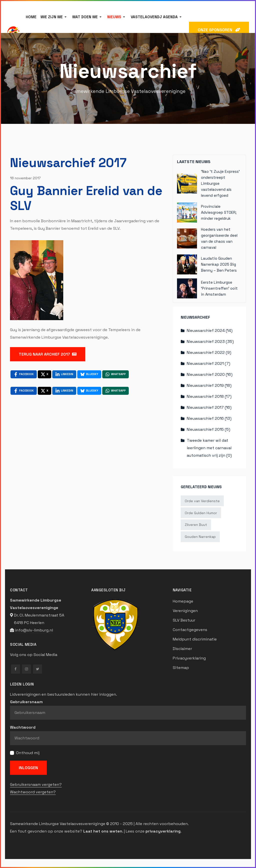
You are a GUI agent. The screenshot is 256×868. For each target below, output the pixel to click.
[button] (54, 17)
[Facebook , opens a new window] (24, 374)
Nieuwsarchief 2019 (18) (209, 385)
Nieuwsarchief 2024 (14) (210, 330)
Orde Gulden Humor (201, 513)
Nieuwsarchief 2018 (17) (209, 396)
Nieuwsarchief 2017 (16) (209, 407)
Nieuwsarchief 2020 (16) (210, 374)
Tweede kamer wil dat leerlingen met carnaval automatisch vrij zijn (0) (209, 448)
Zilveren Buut (196, 525)
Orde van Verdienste (202, 501)
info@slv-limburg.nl (34, 630)
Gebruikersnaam (26, 702)
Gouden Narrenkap (200, 537)
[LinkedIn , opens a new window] (64, 374)
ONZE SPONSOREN (219, 30)
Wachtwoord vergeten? (33, 792)
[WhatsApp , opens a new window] (115, 374)
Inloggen (28, 768)
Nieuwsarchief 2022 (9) (209, 352)
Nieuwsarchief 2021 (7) (208, 363)
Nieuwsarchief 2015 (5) (208, 429)
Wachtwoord (23, 727)
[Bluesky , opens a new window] (89, 374)
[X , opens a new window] (44, 374)
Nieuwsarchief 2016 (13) (209, 418)
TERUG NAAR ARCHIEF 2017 (48, 354)
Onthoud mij (28, 753)
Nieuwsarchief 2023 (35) (210, 341)
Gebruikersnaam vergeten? (36, 784)
